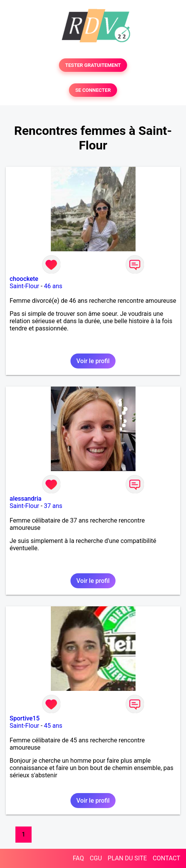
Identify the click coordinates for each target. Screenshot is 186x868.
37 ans (53, 506)
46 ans (53, 286)
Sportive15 (25, 718)
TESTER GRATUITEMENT (93, 65)
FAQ (78, 858)
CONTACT (166, 858)
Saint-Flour (24, 286)
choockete (24, 279)
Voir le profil (93, 361)
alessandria (26, 499)
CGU (96, 858)
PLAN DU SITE (127, 858)
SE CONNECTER (93, 90)
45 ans (53, 726)
